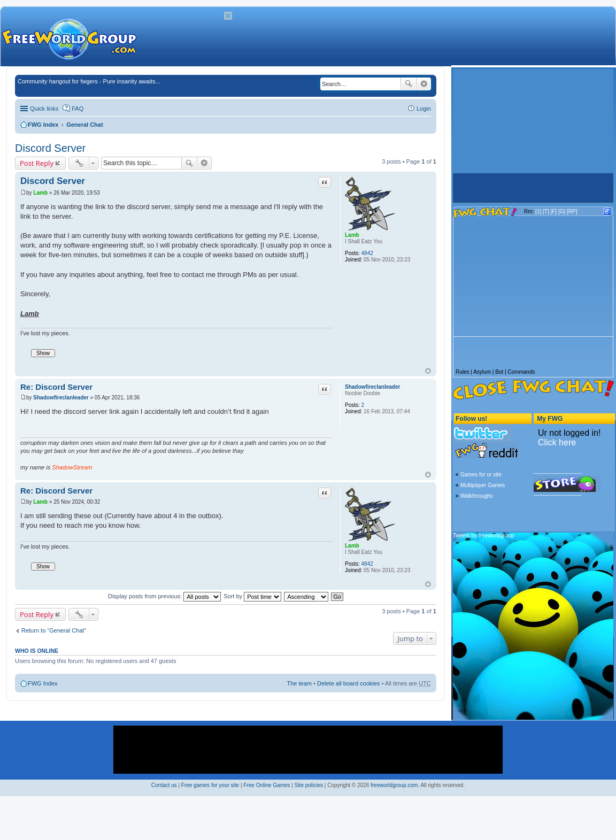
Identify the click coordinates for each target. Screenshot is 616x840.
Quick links (44, 109)
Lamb (352, 235)
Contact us (164, 785)
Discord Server (50, 148)
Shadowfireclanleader (372, 387)
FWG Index (43, 125)
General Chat (84, 125)
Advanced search (424, 84)
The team (299, 683)
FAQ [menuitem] (78, 109)
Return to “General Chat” (54, 630)
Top (428, 371)
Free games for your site (210, 785)
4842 (367, 253)
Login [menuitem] (424, 109)
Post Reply (37, 163)
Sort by (252, 596)
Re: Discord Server (56, 387)
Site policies (309, 785)
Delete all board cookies (348, 683)
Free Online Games (267, 785)
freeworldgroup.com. (395, 785)
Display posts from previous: (164, 596)
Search (409, 84)
